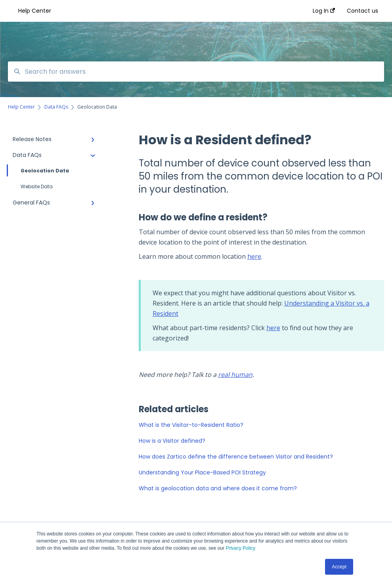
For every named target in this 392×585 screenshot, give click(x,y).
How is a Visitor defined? (172, 441)
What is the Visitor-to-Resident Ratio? (191, 425)
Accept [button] (339, 567)
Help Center (35, 11)
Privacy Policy (240, 548)
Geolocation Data (38, 170)
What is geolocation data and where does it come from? (218, 488)
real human (235, 375)
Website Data (37, 186)
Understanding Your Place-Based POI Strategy (202, 472)
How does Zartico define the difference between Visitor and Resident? (236, 457)
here (254, 256)
